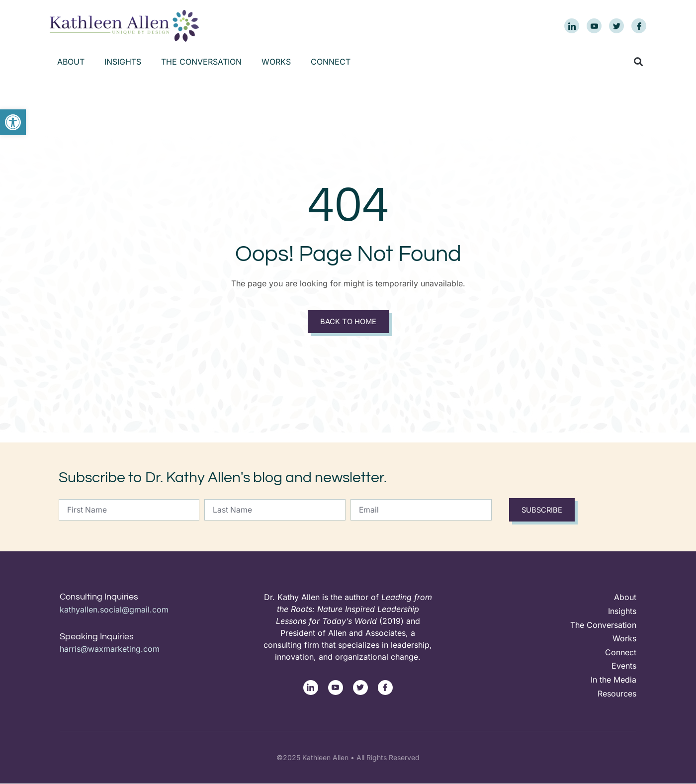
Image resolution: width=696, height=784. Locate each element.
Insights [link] (123, 62)
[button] (638, 62)
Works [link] (276, 62)
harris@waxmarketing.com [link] (110, 649)
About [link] (71, 62)
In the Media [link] (613, 680)
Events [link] (624, 666)
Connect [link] (331, 62)
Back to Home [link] (348, 322)
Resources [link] (617, 694)
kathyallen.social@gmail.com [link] (114, 610)
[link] (13, 122)
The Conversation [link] (201, 62)
